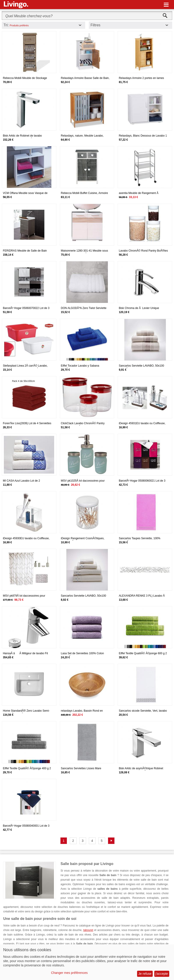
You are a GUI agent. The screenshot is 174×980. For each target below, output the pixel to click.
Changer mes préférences (69, 973)
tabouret (88, 930)
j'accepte (162, 974)
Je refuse (145, 974)
